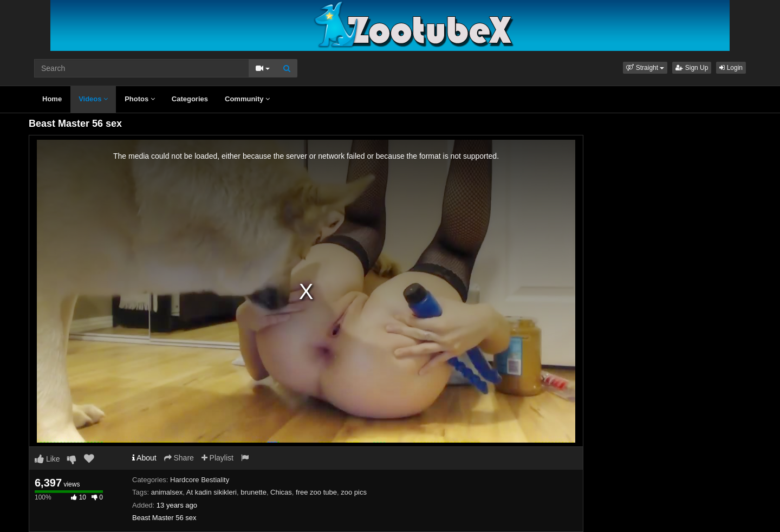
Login (731, 68)
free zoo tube (316, 492)
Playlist (217, 458)
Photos (140, 99)
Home (52, 99)
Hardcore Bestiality (200, 480)
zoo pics (354, 492)
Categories (190, 99)
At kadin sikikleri (212, 492)
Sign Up (692, 68)
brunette (253, 492)
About (144, 458)
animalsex (167, 492)
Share (179, 458)
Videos (93, 99)
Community (247, 99)
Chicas (281, 492)
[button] (645, 68)
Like (47, 459)
